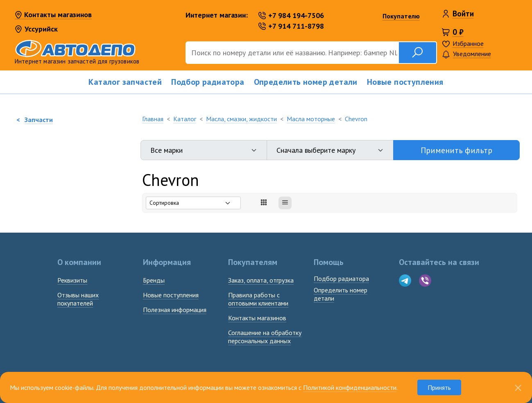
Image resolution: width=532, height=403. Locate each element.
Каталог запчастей (125, 82)
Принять (439, 387)
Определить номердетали (341, 294)
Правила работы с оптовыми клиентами (258, 299)
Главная (153, 119)
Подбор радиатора (208, 82)
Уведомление (466, 54)
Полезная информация (175, 310)
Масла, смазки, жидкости (241, 119)
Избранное (468, 43)
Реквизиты (72, 280)
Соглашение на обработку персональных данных (265, 337)
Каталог (185, 119)
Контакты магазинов (53, 15)
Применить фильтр (456, 150)
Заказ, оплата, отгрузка (261, 280)
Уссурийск (36, 29)
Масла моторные (311, 119)
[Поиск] (292, 53)
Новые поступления (405, 82)
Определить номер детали (306, 82)
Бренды (154, 280)
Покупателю (401, 16)
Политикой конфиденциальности (350, 387)
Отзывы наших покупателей (78, 299)
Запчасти (39, 120)
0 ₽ (458, 32)
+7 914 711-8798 (291, 26)
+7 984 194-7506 (291, 15)
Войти (463, 14)
